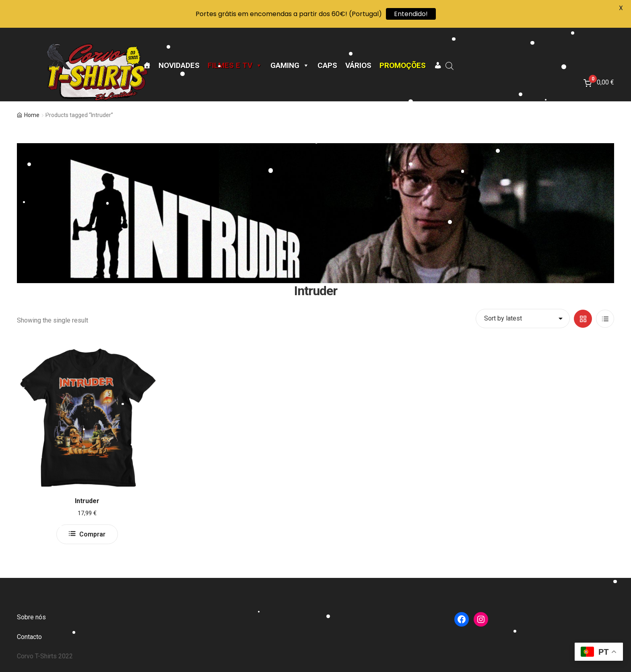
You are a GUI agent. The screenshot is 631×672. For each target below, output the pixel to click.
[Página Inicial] (147, 66)
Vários (358, 66)
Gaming (290, 66)
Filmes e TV (235, 66)
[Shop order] (523, 319)
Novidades (179, 66)
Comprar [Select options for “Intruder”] (92, 534)
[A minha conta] (438, 66)
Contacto (29, 637)
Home (32, 115)
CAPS (327, 66)
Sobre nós (31, 617)
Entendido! (411, 14)
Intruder (87, 501)
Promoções (403, 66)
